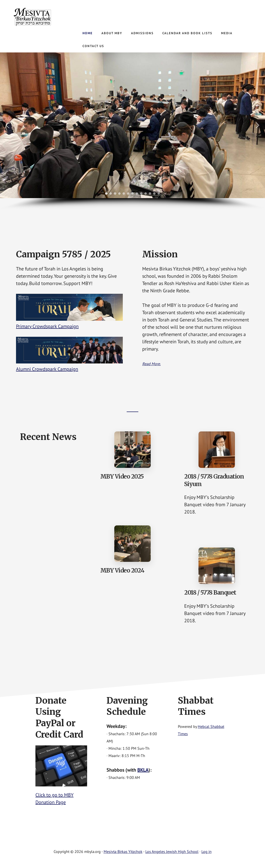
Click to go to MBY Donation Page (61, 795)
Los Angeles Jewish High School (172, 851)
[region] (132, 131)
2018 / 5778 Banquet (210, 593)
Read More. (151, 364)
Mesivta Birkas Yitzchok (49, 17)
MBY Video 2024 (122, 570)
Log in (207, 851)
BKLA (143, 770)
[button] (8, 125)
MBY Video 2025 (122, 476)
